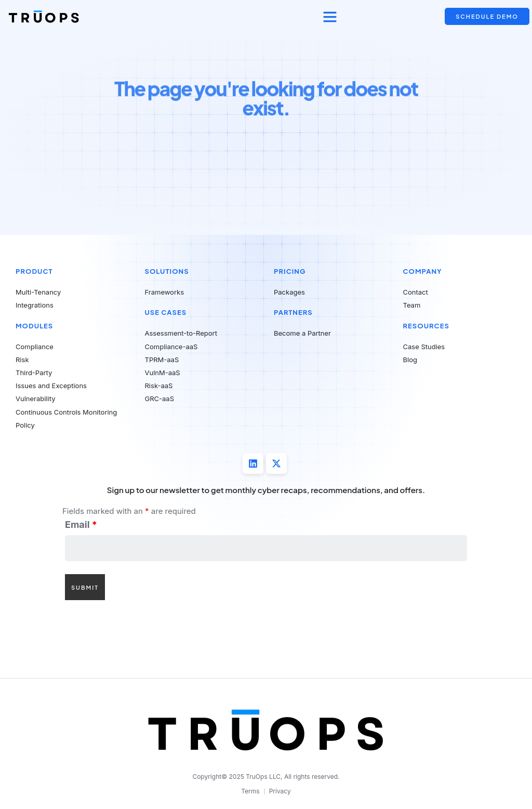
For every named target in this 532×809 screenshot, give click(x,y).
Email (81, 525)
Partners (293, 312)
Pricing (290, 271)
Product (34, 271)
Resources (426, 326)
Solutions (167, 271)
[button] (330, 17)
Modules (34, 326)
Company (423, 271)
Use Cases (166, 312)
